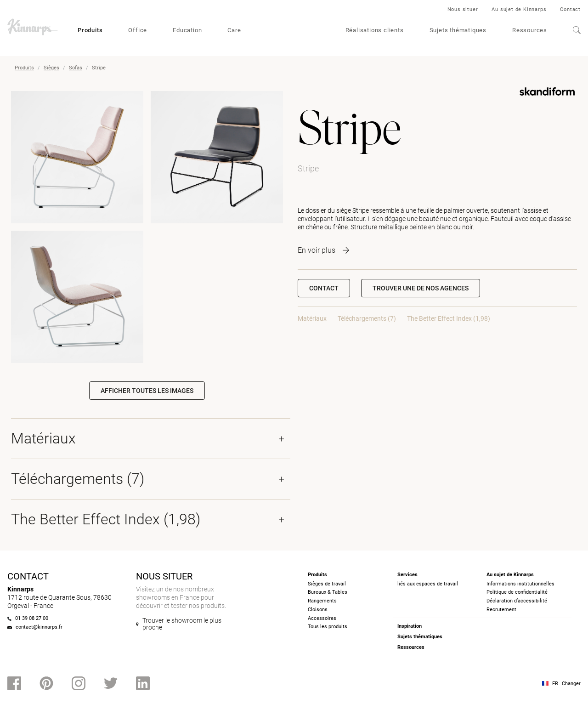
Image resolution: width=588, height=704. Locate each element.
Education (187, 30)
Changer (571, 684)
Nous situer (463, 9)
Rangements (322, 601)
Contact (570, 9)
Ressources (530, 30)
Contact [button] (324, 288)
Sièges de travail (327, 584)
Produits (90, 30)
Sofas (76, 68)
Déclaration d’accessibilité (517, 601)
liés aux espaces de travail (428, 584)
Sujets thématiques (458, 30)
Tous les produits (328, 627)
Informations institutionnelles (520, 584)
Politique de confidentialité (517, 592)
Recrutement (501, 610)
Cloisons (318, 610)
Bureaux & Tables (328, 592)
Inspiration (410, 626)
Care (234, 30)
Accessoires (322, 618)
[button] (421, 288)
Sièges (51, 68)
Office (138, 30)
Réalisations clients (375, 30)
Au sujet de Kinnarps (519, 9)
